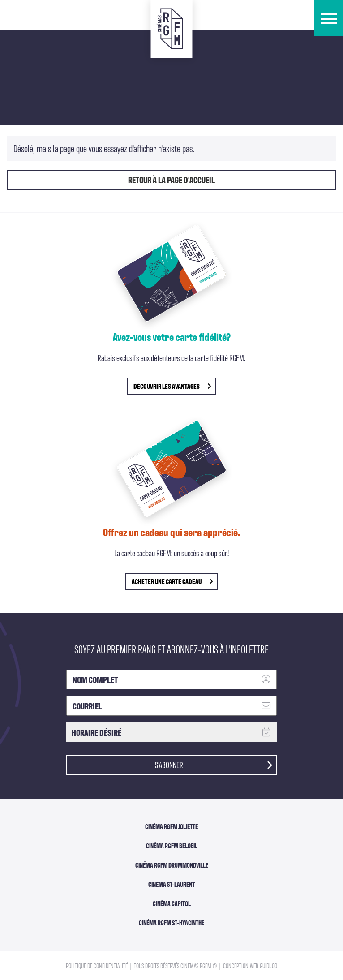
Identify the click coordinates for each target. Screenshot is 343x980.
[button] (328, 18)
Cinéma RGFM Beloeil (172, 846)
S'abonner (214, 764)
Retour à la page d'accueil (171, 180)
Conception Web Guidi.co (250, 965)
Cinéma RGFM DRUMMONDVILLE (172, 865)
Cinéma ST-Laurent (171, 884)
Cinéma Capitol (172, 903)
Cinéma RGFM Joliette (171, 826)
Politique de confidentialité (97, 965)
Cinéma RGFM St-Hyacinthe (171, 923)
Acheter (172, 581)
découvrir (172, 386)
